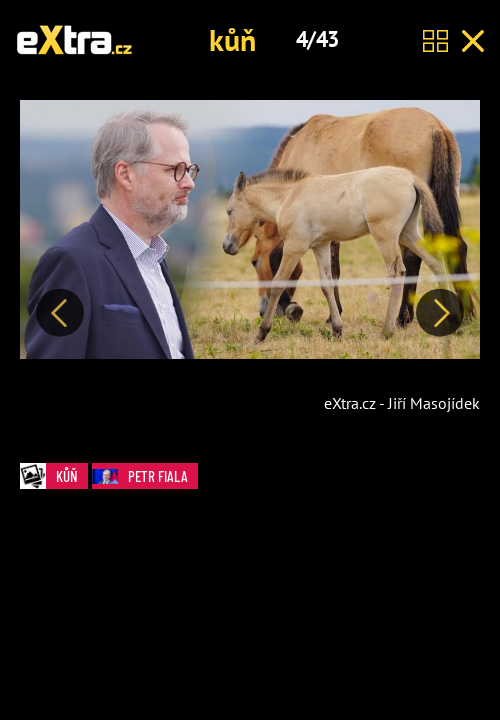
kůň (232, 39)
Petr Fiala (145, 476)
